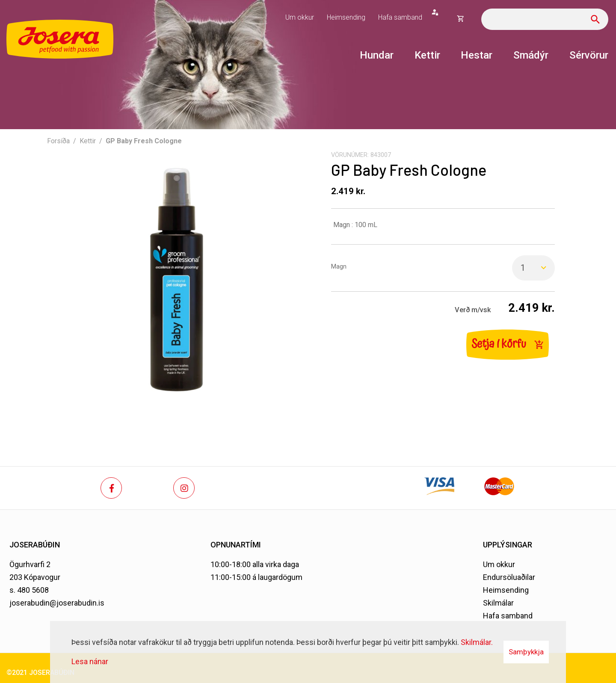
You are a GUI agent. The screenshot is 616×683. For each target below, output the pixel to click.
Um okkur (499, 564)
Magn (339, 267)
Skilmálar (498, 603)
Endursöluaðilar (509, 577)
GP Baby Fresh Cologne (144, 141)
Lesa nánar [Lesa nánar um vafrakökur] (90, 661)
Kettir (88, 141)
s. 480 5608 (29, 590)
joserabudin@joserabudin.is (57, 603)
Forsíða (58, 141)
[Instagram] (184, 488)
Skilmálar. (477, 642)
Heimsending (506, 590)
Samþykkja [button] (526, 652)
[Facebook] (111, 488)
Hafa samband (508, 616)
